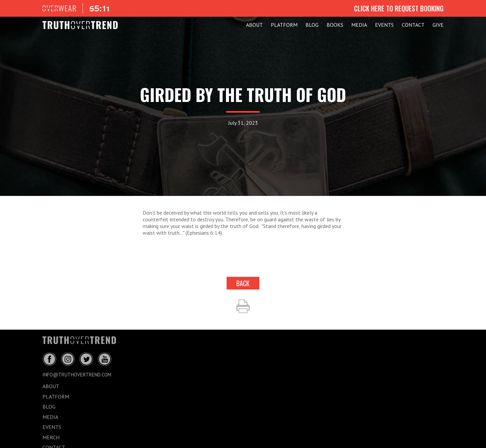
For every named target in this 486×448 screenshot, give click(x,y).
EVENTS (384, 25)
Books (335, 25)
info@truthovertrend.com (77, 375)
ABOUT (254, 25)
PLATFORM (284, 25)
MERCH (51, 437)
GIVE (438, 25)
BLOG (312, 25)
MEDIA (359, 25)
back (243, 283)
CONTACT (413, 25)
